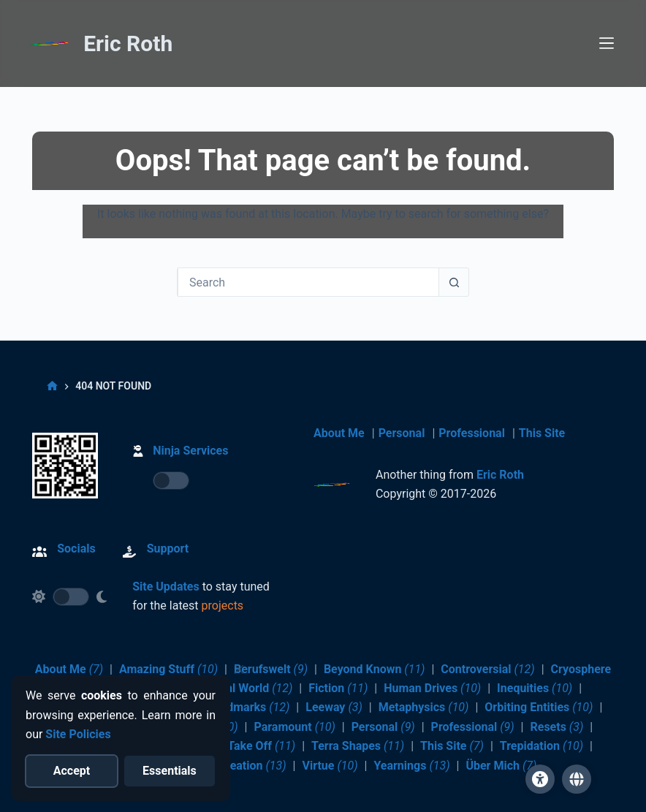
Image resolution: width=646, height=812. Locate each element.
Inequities (535, 688)
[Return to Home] (50, 46)
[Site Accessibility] (540, 779)
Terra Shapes (358, 746)
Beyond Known (375, 669)
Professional (472, 433)
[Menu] (607, 44)
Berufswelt (271, 669)
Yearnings (411, 766)
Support (168, 549)
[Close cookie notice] (239, 669)
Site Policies (78, 734)
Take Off (261, 746)
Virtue (330, 766)
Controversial (487, 669)
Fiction (338, 688)
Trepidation (541, 746)
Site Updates (166, 587)
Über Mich (501, 766)
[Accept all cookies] (72, 771)
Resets (556, 727)
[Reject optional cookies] (170, 771)
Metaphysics (424, 707)
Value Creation (236, 766)
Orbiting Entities (539, 707)
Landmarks (248, 707)
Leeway (334, 707)
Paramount (294, 727)
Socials (76, 549)
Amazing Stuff (168, 669)
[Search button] (454, 282)
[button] (577, 779)
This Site (542, 433)
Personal (402, 433)
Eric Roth (128, 44)
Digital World (247, 688)
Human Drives (432, 688)
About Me (339, 433)
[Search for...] (308, 282)
